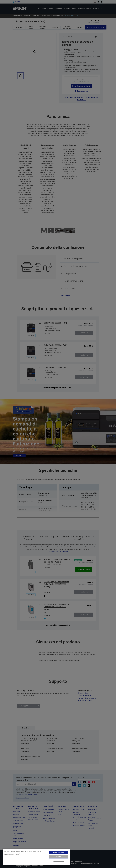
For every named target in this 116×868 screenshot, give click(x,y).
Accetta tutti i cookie (59, 852)
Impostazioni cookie (59, 861)
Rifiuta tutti (59, 857)
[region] (36, 857)
